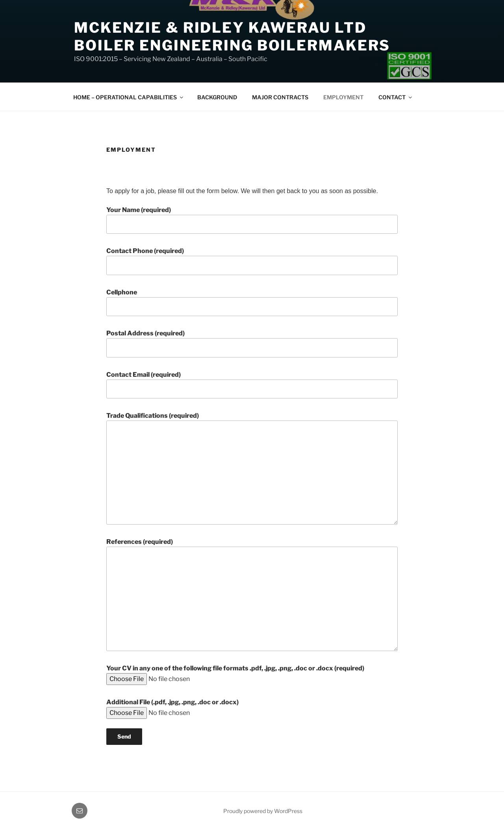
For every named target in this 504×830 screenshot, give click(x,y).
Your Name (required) (252, 220)
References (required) (252, 594)
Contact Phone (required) (252, 261)
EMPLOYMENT (343, 97)
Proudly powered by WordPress (263, 811)
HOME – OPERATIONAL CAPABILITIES (129, 97)
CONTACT (396, 97)
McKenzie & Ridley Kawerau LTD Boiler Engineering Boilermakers (232, 36)
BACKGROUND (217, 97)
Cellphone (252, 302)
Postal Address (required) (252, 343)
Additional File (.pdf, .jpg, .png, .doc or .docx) (180, 707)
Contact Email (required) (252, 385)
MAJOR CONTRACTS (280, 97)
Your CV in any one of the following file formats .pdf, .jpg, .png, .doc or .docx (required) (235, 674)
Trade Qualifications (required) (252, 468)
